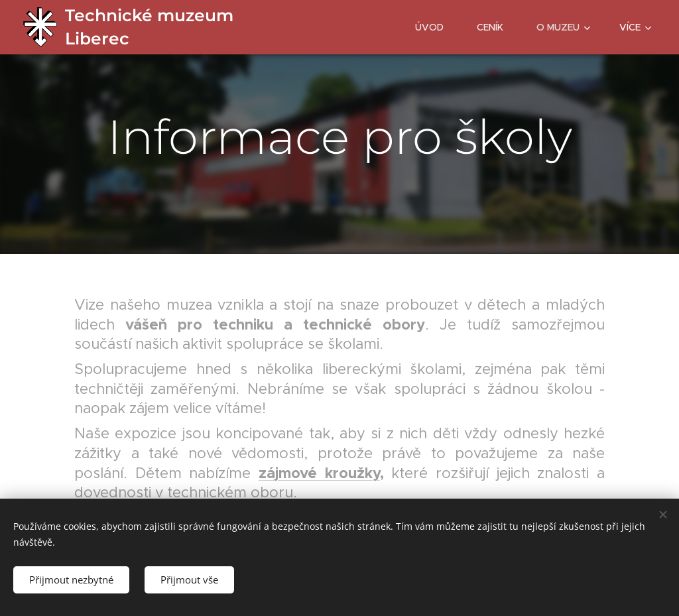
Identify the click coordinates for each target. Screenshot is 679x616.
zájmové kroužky (319, 473)
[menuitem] (436, 27)
